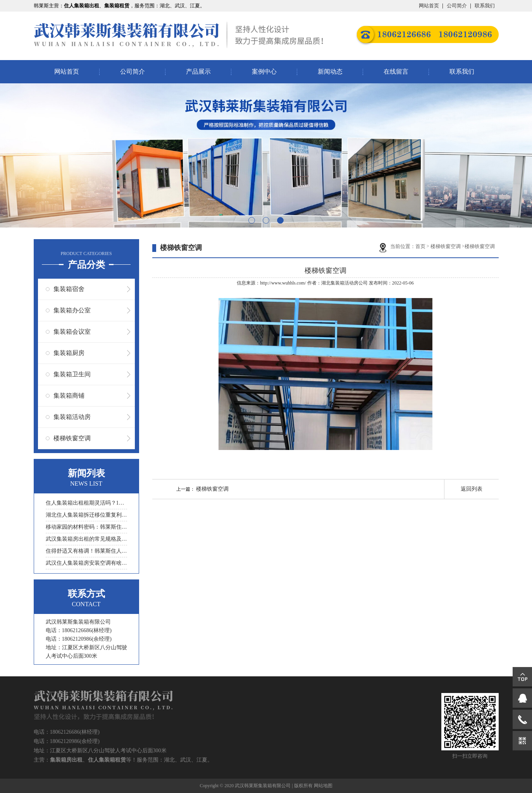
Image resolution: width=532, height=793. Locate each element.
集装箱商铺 (69, 396)
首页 (420, 246)
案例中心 (264, 72)
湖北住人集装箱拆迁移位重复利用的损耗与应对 (86, 515)
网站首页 (429, 6)
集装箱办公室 (72, 310)
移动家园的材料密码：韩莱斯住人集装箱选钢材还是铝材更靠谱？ (86, 527)
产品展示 (198, 72)
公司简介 (457, 6)
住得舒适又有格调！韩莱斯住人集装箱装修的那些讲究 (86, 551)
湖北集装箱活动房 (340, 283)
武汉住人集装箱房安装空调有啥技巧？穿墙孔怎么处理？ (86, 563)
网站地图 (323, 786)
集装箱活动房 (72, 417)
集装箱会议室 (72, 332)
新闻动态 (330, 72)
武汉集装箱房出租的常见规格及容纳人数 (86, 539)
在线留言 (396, 72)
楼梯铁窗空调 (72, 438)
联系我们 (485, 6)
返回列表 (472, 489)
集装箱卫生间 (72, 374)
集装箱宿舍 (69, 289)
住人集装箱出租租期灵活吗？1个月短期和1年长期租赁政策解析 (86, 503)
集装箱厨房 (69, 353)
